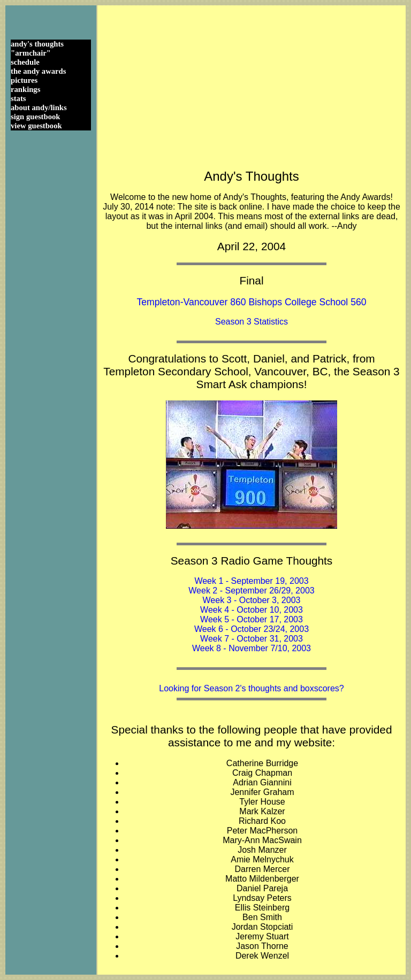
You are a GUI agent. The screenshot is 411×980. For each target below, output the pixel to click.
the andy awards (38, 71)
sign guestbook (35, 117)
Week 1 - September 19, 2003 (251, 581)
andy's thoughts (37, 44)
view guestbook (36, 126)
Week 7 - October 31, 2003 (252, 639)
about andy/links (39, 107)
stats (18, 98)
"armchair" (31, 53)
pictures (24, 80)
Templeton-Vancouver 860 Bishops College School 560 (251, 302)
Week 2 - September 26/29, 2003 (251, 591)
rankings (25, 89)
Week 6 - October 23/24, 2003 (252, 629)
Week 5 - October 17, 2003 (252, 619)
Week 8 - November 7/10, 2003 (252, 648)
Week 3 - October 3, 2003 (252, 600)
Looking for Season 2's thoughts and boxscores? (252, 688)
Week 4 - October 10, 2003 (252, 610)
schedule (25, 62)
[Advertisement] (252, 86)
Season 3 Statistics (252, 322)
